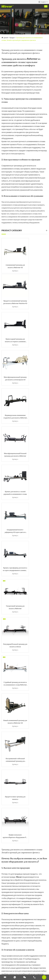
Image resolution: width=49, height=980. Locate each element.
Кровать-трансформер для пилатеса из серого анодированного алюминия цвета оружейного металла (13, 396)
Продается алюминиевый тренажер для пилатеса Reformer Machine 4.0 (36, 262)
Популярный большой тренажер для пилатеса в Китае (13, 430)
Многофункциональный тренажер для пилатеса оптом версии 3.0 (36, 295)
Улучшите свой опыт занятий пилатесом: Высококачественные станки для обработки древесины (38, 885)
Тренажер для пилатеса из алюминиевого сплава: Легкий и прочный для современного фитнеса (22, 872)
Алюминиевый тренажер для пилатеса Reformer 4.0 (12, 262)
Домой (6, 38)
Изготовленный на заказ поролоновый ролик (26, 963)
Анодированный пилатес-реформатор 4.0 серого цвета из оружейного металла (36, 363)
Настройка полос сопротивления (14, 968)
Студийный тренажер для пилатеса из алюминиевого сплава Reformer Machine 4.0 (36, 430)
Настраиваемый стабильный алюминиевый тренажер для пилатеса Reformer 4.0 (36, 464)
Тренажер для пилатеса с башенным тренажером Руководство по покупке (9, 896)
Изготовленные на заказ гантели (33, 966)
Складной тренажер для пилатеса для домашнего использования (8, 872)
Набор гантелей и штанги (11, 966)
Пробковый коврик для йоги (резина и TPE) (9, 885)
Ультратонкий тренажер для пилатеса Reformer (37, 396)
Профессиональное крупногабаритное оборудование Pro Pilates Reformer (37, 497)
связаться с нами (9, 921)
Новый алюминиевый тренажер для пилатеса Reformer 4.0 (13, 464)
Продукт (12, 38)
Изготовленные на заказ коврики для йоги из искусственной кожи (23, 896)
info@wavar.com (13, 782)
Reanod (35, 936)
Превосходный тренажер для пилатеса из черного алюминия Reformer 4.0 (13, 295)
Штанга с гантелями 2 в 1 (23, 885)
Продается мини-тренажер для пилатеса (13, 497)
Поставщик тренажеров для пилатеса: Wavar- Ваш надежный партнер (38, 872)
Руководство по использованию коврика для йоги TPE (37, 896)
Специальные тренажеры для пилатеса (17, 958)
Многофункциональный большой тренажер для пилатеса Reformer (36, 329)
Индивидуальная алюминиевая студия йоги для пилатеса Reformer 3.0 (13, 329)
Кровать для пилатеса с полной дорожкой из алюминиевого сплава (13, 363)
